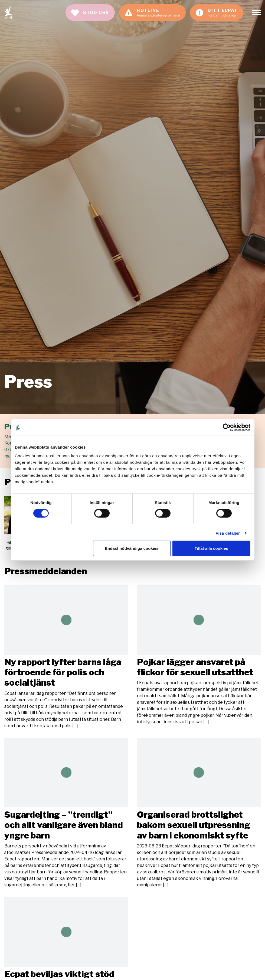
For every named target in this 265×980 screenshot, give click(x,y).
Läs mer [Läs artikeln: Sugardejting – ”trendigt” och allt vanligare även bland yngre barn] (66, 813)
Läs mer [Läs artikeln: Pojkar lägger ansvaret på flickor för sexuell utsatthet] (199, 655)
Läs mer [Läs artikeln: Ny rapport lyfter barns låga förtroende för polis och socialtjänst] (66, 657)
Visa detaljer (228, 533)
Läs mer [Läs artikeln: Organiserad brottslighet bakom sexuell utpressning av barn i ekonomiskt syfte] (199, 813)
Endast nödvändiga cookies (132, 548)
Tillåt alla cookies (211, 548)
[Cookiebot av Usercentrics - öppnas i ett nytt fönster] (227, 427)
